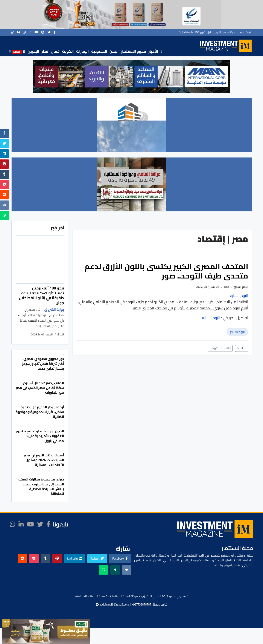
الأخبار (153, 51)
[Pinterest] (43, 32)
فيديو (240, 32)
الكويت (68, 51)
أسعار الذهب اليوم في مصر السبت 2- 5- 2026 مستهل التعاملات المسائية (44, 460)
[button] (40, 76)
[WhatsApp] (13, 32)
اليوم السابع (237, 332)
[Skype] (18, 32)
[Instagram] (24, 32)
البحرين (33, 51)
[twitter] (49, 32)
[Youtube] (36, 32)
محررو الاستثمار (134, 51)
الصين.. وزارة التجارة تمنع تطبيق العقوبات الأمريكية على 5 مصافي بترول (40, 436)
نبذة (248, 32)
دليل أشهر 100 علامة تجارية (195, 32)
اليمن (114, 51)
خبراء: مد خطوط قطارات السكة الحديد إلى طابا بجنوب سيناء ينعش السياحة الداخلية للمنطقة (41, 486)
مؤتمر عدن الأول (225, 32)
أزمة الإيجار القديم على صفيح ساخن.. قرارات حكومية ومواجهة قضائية (40, 412)
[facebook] (55, 32)
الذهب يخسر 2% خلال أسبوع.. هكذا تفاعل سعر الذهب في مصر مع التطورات (40, 388)
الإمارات (82, 51)
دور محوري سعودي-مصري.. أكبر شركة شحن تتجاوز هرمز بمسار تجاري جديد (43, 363)
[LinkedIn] (30, 32)
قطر (45, 51)
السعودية (99, 51)
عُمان (55, 51)
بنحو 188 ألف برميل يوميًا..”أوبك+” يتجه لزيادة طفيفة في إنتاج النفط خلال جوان (41, 295)
